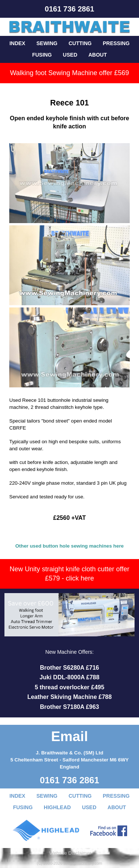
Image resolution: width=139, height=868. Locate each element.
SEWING (47, 43)
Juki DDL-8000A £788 (69, 677)
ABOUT (98, 55)
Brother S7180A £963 (70, 707)
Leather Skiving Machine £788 (70, 697)
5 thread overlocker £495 (70, 687)
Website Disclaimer (70, 853)
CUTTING (80, 43)
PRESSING (116, 43)
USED (70, 55)
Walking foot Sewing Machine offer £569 (69, 73)
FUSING (42, 55)
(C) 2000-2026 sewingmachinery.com (69, 863)
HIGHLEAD (57, 807)
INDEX (17, 43)
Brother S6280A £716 (70, 668)
